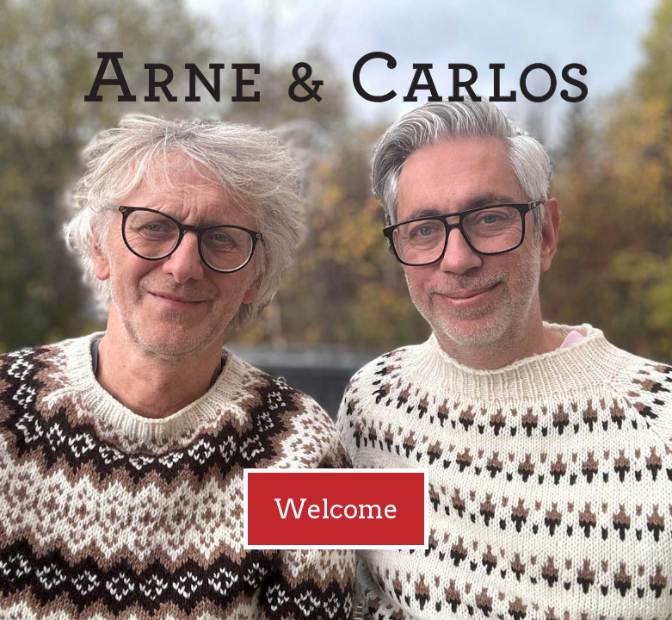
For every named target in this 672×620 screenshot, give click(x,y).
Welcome (336, 509)
